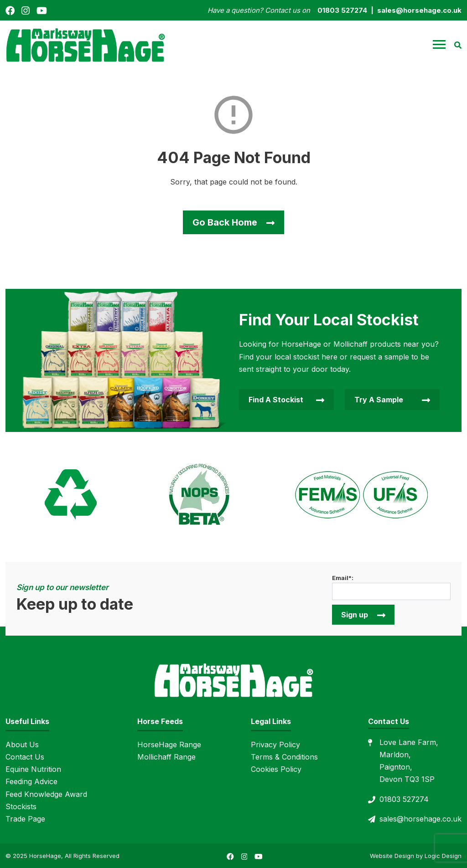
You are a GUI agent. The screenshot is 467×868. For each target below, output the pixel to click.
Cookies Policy (276, 769)
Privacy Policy (275, 745)
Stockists (21, 806)
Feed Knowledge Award (46, 794)
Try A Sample (379, 400)
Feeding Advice (31, 781)
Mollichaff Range (166, 757)
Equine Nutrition (33, 769)
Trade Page (25, 819)
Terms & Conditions (284, 757)
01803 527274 (404, 799)
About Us (22, 745)
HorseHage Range (169, 745)
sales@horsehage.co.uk (420, 819)
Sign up (355, 615)
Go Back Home (225, 222)
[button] (439, 45)
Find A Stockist (276, 400)
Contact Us (25, 757)
